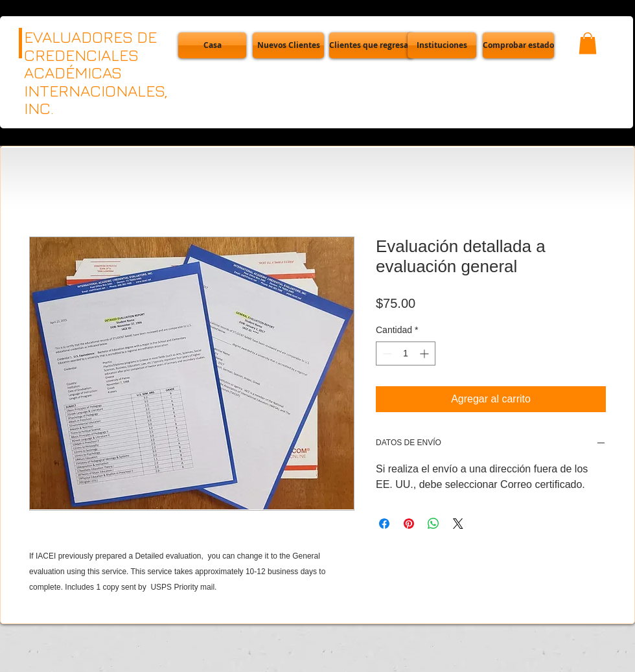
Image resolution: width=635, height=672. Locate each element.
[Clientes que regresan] (371, 45)
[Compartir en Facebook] (384, 524)
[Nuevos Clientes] (288, 45)
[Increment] (425, 353)
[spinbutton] (406, 353)
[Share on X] (458, 524)
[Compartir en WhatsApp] (433, 524)
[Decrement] (386, 353)
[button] (518, 45)
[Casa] (212, 45)
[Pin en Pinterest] (409, 524)
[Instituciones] (442, 45)
